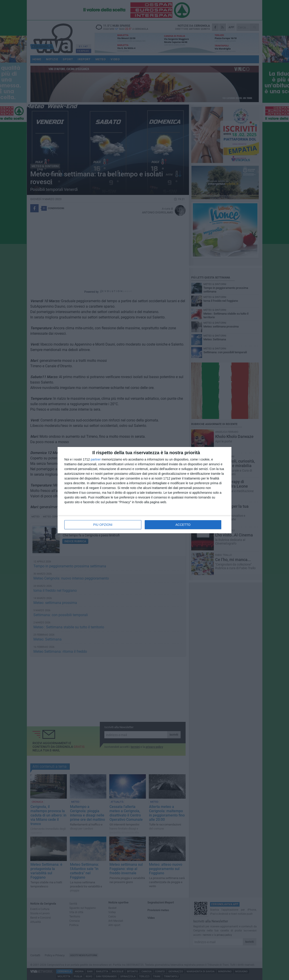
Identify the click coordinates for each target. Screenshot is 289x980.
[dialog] (144, 490)
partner (96, 459)
